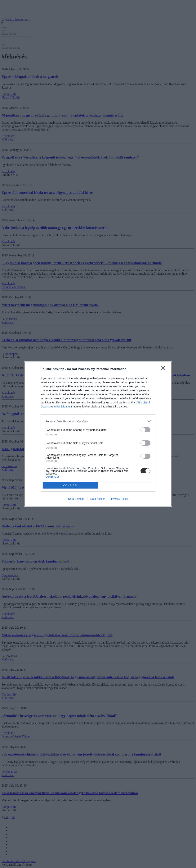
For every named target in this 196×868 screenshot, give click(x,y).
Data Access (98, 499)
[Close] (164, 369)
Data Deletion (76, 499)
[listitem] (98, 421)
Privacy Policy (120, 499)
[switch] (145, 430)
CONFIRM (70, 485)
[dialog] (98, 434)
